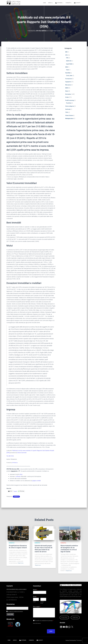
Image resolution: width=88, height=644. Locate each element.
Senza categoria (70, 106)
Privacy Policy (64, 618)
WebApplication (69, 119)
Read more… (21, 563)
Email (35, 597)
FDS (67, 58)
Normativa (16, 497)
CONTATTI (77, 3)
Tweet (15, 491)
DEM (66, 67)
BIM (66, 52)
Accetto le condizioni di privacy (44, 621)
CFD (66, 55)
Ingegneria (68, 82)
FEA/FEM (68, 73)
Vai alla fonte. (10, 456)
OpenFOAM (69, 64)
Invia (51, 631)
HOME (44, 3)
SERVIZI (51, 3)
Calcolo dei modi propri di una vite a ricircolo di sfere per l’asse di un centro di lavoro (44, 549)
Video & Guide (69, 115)
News (67, 91)
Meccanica (68, 85)
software (18, 476)
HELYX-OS (69, 61)
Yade (67, 70)
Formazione (69, 79)
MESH (67, 88)
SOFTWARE (59, 3)
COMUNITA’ (69, 3)
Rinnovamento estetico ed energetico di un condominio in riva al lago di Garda (69, 549)
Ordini (67, 97)
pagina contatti (36, 481)
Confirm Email (42, 602)
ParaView (69, 103)
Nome (35, 590)
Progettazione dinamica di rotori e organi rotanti (18, 547)
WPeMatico (15, 462)
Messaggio (37, 607)
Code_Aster (69, 76)
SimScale (68, 109)
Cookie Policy (75, 618)
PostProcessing (70, 100)
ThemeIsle (79, 640)
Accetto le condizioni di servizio (16, 612)
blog (21, 474)
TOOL (67, 112)
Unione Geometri (22, 453)
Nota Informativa (37, 623)
